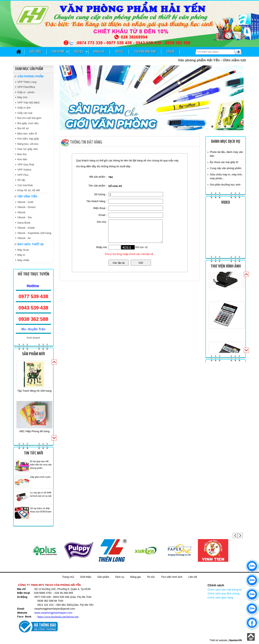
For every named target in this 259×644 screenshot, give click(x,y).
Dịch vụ (79, 52)
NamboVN (236, 640)
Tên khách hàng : (97, 201)
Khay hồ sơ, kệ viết (29, 190)
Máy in (21, 255)
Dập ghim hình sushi (40, 477)
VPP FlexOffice (26, 87)
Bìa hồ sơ (23, 128)
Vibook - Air (24, 238)
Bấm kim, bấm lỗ (27, 134)
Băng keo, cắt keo (28, 144)
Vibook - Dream (27, 207)
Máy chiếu (23, 260)
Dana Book (24, 223)
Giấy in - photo (26, 92)
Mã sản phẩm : (98, 177)
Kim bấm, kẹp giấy (28, 139)
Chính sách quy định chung (224, 593)
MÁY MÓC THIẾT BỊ (30, 244)
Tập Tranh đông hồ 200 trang (34, 391)
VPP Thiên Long (27, 82)
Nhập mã (101, 247)
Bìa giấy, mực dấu (28, 123)
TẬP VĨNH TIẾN (27, 196)
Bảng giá (99, 52)
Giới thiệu (35, 52)
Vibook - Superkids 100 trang (34, 233)
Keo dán (22, 159)
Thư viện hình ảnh (145, 52)
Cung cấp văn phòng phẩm (226, 168)
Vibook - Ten (25, 217)
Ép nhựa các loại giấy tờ (224, 162)
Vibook (21, 212)
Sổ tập (21, 180)
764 (110, 177)
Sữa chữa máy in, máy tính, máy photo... (226, 176)
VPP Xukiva (24, 170)
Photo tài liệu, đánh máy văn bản (226, 154)
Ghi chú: (102, 222)
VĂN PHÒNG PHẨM (30, 76)
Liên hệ (170, 52)
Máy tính (22, 97)
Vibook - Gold (25, 202)
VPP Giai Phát (26, 165)
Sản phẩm (58, 52)
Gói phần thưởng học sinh (225, 185)
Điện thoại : (100, 208)
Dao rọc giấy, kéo (28, 149)
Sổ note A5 (115, 186)
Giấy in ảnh (24, 108)
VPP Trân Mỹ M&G (29, 103)
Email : (103, 215)
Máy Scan (23, 250)
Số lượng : (100, 194)
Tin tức (119, 52)
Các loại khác (25, 185)
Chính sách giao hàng (220, 598)
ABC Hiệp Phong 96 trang (34, 431)
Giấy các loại (25, 113)
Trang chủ (68, 577)
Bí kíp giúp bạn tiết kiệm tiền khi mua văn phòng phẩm (41, 465)
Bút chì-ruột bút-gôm (29, 118)
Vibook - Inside (26, 228)
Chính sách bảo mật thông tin (225, 590)
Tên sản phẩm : (98, 186)
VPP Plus (23, 175)
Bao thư (22, 154)
